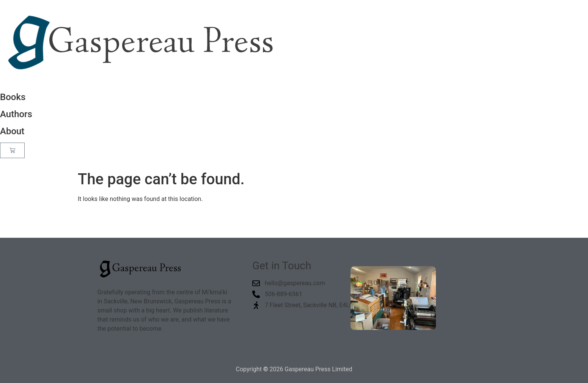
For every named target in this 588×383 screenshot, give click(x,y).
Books (13, 97)
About (12, 131)
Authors (16, 114)
